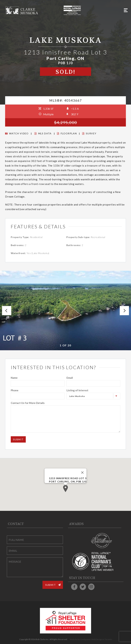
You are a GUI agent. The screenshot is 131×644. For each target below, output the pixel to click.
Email (70, 378)
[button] (65, 489)
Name (14, 378)
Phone (15, 390)
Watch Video (17, 133)
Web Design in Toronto (102, 639)
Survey (89, 133)
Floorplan (67, 133)
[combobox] (93, 396)
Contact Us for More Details (28, 403)
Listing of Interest (77, 390)
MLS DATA (43, 133)
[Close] (82, 473)
